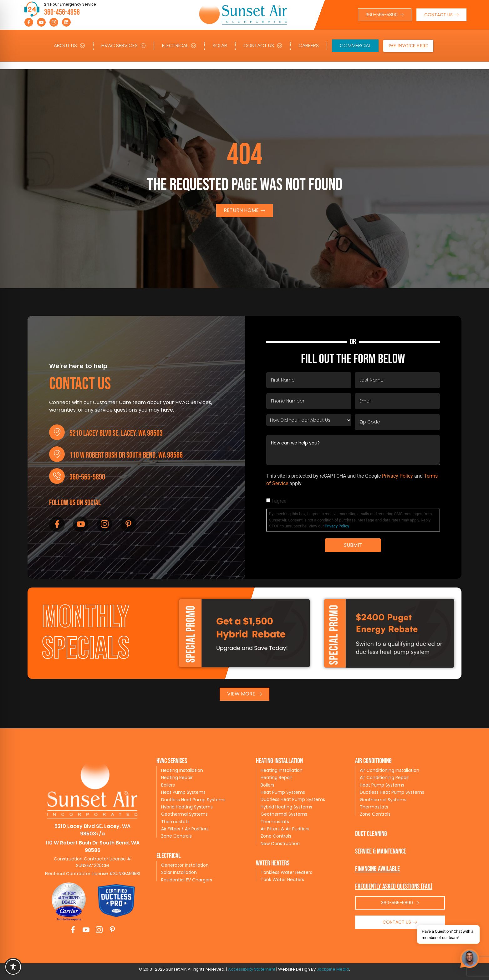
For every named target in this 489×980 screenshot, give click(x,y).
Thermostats (175, 822)
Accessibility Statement (252, 969)
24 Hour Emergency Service (70, 4)
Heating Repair (177, 777)
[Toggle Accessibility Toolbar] (13, 967)
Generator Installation (185, 865)
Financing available (377, 869)
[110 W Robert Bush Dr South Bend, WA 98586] (57, 454)
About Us (69, 46)
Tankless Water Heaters (286, 872)
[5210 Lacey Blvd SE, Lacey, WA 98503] (57, 432)
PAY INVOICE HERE (408, 46)
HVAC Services (124, 46)
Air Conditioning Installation (390, 770)
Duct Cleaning (371, 834)
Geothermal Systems (184, 814)
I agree (279, 501)
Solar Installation (179, 872)
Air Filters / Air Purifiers (185, 829)
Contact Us (263, 46)
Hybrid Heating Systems (187, 807)
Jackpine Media (333, 969)
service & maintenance (381, 852)
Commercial (355, 46)
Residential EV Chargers (187, 880)
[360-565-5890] (57, 476)
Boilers (168, 785)
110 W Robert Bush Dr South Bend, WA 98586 (126, 455)
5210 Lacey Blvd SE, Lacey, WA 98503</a (92, 830)
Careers (309, 46)
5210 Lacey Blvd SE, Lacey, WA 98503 (116, 433)
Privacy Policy (397, 476)
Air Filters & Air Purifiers (285, 829)
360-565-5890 (87, 477)
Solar (220, 46)
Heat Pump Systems (183, 792)
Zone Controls (176, 836)
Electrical (179, 46)
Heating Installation (182, 770)
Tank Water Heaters (282, 880)
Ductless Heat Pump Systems (193, 800)
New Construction (280, 844)
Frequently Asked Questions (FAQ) (394, 887)
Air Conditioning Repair (384, 777)
